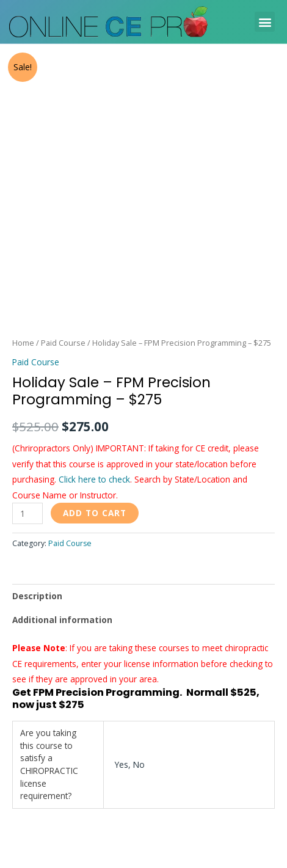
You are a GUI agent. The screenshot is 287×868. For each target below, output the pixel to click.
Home (23, 343)
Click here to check (94, 479)
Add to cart (95, 513)
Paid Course (63, 343)
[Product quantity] (27, 513)
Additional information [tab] (62, 620)
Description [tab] (37, 596)
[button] (265, 22)
